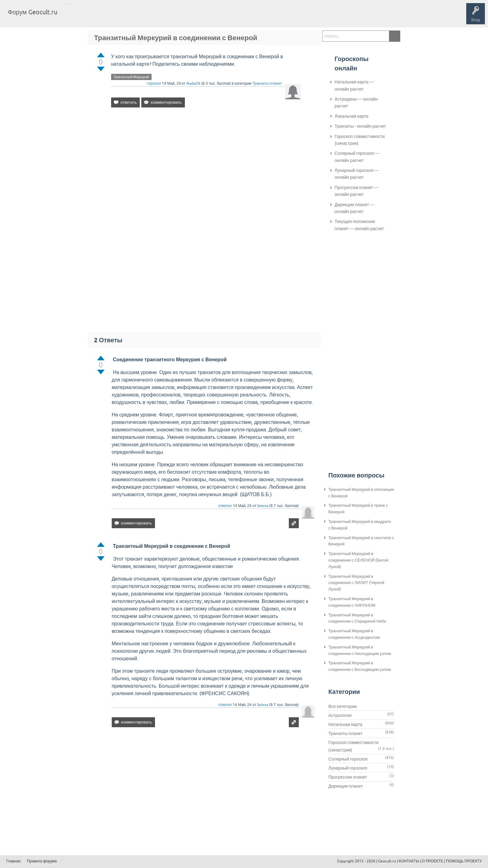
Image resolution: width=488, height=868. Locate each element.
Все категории (343, 706)
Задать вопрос (165, 17)
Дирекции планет (346, 786)
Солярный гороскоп (348, 759)
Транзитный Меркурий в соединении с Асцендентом (354, 634)
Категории (136, 17)
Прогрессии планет (348, 777)
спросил (154, 83)
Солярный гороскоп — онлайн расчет (357, 157)
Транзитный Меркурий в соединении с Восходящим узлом (360, 666)
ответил (225, 506)
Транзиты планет (267, 83)
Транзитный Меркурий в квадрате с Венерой (360, 525)
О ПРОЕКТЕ (433, 861)
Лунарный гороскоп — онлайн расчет (357, 174)
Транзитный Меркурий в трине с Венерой (358, 509)
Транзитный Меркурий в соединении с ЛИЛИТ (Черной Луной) (356, 583)
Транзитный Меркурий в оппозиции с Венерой (361, 493)
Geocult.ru (387, 861)
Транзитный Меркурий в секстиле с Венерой (361, 541)
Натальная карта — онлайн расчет (354, 85)
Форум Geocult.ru (33, 12)
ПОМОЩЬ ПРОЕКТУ (464, 861)
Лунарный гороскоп (348, 768)
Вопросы (94, 17)
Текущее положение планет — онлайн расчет (359, 225)
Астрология (340, 715)
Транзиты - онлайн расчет (360, 126)
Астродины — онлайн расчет (356, 102)
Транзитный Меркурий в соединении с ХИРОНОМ (352, 602)
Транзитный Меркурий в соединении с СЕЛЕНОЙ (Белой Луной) (358, 560)
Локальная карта (352, 116)
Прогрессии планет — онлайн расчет (357, 191)
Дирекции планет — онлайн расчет (354, 208)
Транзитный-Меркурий (131, 77)
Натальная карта (345, 724)
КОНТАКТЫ (409, 861)
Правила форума (42, 861)
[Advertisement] (206, 166)
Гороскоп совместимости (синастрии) (360, 140)
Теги (115, 17)
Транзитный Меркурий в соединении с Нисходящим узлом (360, 650)
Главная (73, 17)
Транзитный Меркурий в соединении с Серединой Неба (357, 618)
